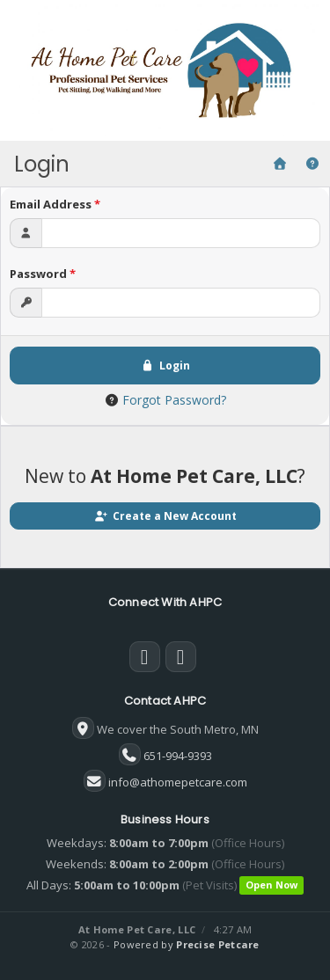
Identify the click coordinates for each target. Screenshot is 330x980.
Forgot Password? (174, 400)
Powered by (187, 944)
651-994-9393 (178, 756)
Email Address (55, 204)
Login (165, 366)
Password (43, 274)
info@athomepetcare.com (178, 782)
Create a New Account (165, 516)
